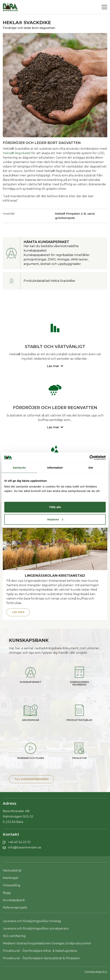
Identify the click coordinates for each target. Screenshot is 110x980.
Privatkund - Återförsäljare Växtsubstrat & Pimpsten (41, 958)
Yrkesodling (12, 885)
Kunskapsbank (14, 900)
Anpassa (55, 519)
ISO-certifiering (14, 936)
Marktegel (11, 878)
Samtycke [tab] (19, 468)
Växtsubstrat (12, 870)
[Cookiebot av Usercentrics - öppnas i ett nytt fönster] (89, 458)
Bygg (7, 893)
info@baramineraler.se (25, 847)
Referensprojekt (15, 908)
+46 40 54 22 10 (19, 842)
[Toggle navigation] (104, 7)
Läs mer (18, 612)
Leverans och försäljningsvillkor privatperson (36, 929)
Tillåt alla (55, 507)
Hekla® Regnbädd (17, 153)
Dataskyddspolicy (96, 972)
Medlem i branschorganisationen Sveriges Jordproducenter (47, 943)
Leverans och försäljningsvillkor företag (32, 921)
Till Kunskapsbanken (31, 779)
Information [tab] (55, 468)
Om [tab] (91, 468)
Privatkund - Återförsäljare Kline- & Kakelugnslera (40, 951)
